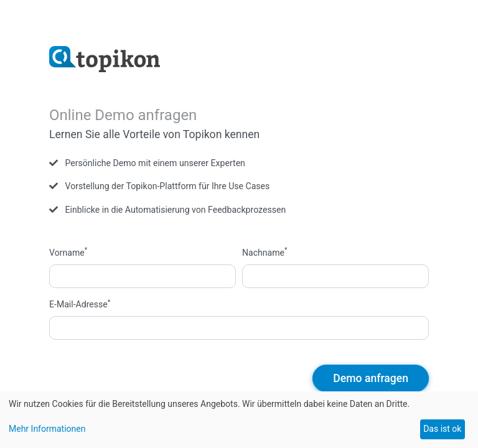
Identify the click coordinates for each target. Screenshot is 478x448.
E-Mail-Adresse (80, 304)
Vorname (68, 252)
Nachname (265, 252)
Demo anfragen (371, 378)
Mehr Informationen (47, 429)
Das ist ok (442, 429)
